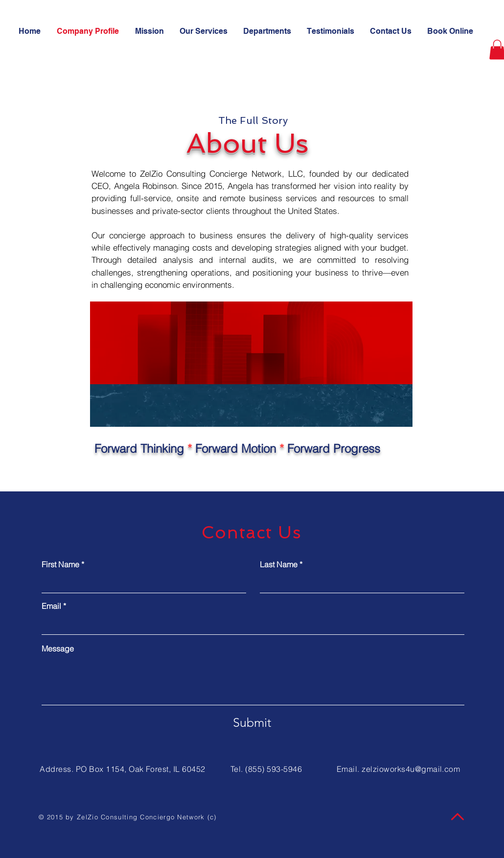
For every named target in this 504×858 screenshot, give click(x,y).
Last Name (279, 564)
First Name (60, 564)
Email (51, 606)
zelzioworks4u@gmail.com (411, 769)
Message (58, 649)
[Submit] (252, 723)
